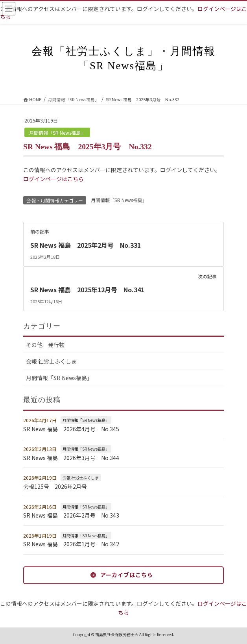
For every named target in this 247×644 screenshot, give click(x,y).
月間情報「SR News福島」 (57, 133)
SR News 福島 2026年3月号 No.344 (71, 458)
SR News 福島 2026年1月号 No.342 (71, 544)
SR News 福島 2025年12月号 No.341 (87, 290)
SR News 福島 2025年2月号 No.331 (86, 245)
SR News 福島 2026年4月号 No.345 (71, 429)
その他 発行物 (45, 345)
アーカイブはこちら (127, 575)
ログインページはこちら (53, 179)
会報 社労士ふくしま (51, 361)
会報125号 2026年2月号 (55, 486)
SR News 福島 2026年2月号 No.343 (71, 515)
